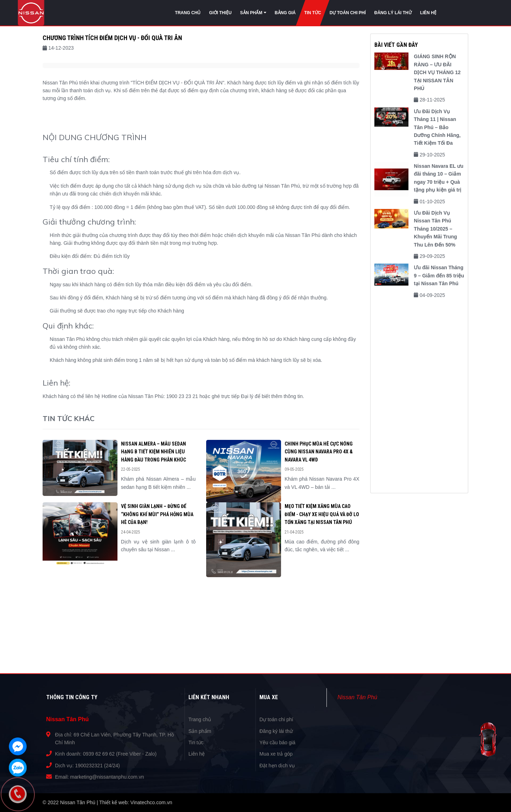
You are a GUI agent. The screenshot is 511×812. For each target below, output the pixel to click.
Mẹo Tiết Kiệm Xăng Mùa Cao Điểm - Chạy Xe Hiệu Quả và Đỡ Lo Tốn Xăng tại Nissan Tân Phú (322, 514)
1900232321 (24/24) (98, 766)
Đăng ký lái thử (276, 731)
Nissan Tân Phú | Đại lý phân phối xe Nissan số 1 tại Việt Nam (31, 13)
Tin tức (196, 742)
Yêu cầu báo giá (277, 742)
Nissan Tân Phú (357, 697)
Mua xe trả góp (276, 754)
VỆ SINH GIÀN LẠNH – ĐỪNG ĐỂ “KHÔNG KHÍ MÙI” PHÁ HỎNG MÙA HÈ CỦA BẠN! (157, 514)
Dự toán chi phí (276, 719)
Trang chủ (200, 719)
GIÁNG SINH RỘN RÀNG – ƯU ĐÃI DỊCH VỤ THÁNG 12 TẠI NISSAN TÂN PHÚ (437, 72)
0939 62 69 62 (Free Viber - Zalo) (120, 754)
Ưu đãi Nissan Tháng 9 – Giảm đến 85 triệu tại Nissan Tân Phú (439, 275)
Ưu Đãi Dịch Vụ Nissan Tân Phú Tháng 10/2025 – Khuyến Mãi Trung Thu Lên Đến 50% (435, 229)
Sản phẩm (200, 731)
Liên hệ (197, 754)
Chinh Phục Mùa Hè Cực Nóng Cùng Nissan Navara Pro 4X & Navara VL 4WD (319, 452)
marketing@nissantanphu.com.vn (107, 777)
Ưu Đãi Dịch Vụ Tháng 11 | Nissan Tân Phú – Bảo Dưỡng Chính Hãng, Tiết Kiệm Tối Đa (437, 127)
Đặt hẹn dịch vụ (277, 766)
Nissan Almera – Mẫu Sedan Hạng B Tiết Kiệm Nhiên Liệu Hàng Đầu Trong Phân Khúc (153, 452)
